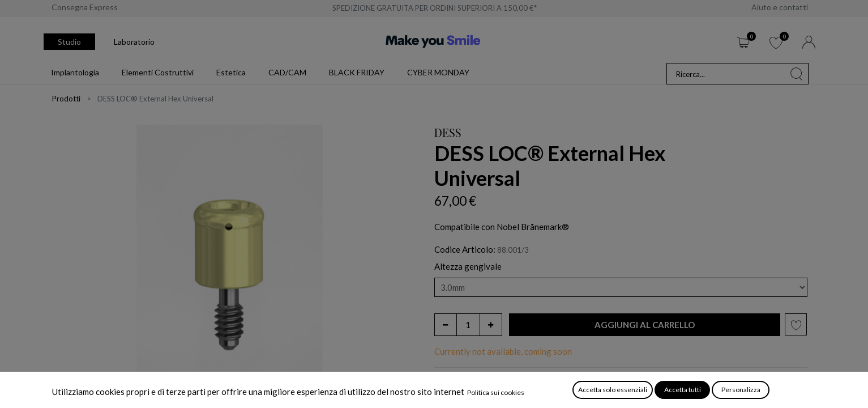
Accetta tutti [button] (683, 390)
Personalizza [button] (741, 390)
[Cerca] (797, 74)
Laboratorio (134, 42)
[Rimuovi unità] (446, 325)
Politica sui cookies (496, 392)
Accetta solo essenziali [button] (613, 390)
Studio (69, 42)
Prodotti (66, 99)
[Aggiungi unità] (491, 325)
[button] (645, 325)
